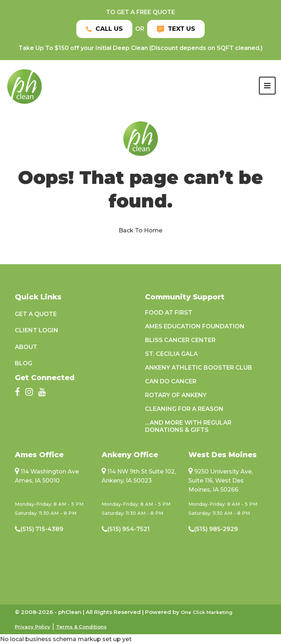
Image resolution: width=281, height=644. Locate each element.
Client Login (37, 330)
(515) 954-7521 (129, 529)
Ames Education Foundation (195, 326)
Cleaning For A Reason (184, 409)
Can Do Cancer (171, 381)
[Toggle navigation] (267, 86)
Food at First (169, 313)
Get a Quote (36, 314)
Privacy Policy (33, 627)
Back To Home (140, 230)
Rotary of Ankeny (176, 395)
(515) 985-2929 (216, 529)
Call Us (104, 29)
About (26, 347)
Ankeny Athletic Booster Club (199, 368)
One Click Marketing (207, 612)
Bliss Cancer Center (180, 340)
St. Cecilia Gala (171, 354)
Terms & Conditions (81, 627)
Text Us (176, 29)
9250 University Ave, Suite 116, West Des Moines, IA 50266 (221, 481)
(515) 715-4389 (42, 529)
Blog (24, 363)
